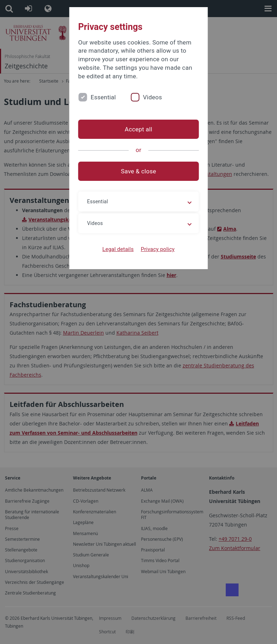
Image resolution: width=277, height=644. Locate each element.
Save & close (139, 171)
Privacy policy (158, 249)
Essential (103, 97)
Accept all (138, 129)
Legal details (118, 249)
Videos (152, 97)
